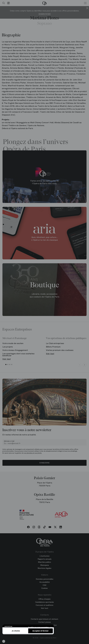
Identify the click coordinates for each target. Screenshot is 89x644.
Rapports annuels (45, 559)
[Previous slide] (80, 365)
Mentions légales (44, 568)
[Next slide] (85, 365)
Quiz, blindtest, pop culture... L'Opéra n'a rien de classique (45, 239)
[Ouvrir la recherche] (3, 3)
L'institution (45, 556)
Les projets (8, 347)
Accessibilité (45, 582)
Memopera (45, 565)
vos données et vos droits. (33, 453)
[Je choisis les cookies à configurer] (16, 631)
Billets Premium (53, 347)
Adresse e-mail (9, 441)
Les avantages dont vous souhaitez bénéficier (18, 355)
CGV (44, 585)
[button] (4, 641)
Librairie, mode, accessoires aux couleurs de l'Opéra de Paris (44, 295)
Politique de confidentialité (17, 624)
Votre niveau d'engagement (15, 350)
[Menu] (85, 3)
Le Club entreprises (55, 343)
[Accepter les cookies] (41, 631)
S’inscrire (44, 463)
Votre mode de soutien (13, 343)
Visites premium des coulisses (60, 350)
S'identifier (45, 14)
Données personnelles (45, 579)
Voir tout (7, 359)
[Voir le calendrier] (9, 3)
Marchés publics (44, 562)
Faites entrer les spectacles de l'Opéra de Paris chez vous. (44, 182)
